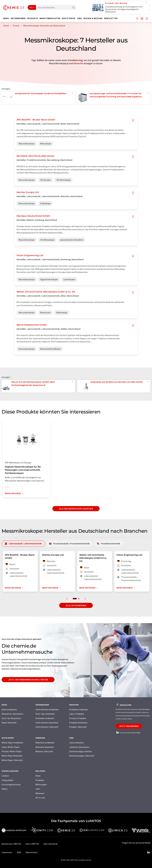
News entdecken (9, 709)
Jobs (38, 789)
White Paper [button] (68, 18)
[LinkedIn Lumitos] (148, 852)
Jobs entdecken (76, 743)
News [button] (6, 18)
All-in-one (40, 798)
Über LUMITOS (32, 844)
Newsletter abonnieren (12, 714)
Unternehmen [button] (18, 18)
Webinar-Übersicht (44, 751)
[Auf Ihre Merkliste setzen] (133, 120)
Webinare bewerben (45, 747)
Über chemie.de (50, 844)
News (38, 776)
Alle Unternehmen (76, 605)
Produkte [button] (33, 18)
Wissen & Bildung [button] (93, 18)
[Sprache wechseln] (142, 19)
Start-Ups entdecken (45, 714)
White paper (41, 784)
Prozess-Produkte (78, 718)
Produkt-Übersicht (78, 727)
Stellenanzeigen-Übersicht (82, 756)
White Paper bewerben (12, 756)
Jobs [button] (79, 18)
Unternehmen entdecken (47, 709)
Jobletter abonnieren (79, 747)
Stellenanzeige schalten (80, 751)
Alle (31, 7)
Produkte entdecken (79, 709)
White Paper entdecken (12, 743)
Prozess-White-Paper (12, 751)
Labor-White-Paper (11, 747)
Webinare (40, 793)
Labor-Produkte (77, 714)
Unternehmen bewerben (47, 723)
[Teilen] (137, 19)
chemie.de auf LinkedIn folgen (128, 733)
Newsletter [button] (111, 18)
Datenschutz (32, 852)
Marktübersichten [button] (50, 18)
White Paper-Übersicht (12, 760)
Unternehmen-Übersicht (47, 727)
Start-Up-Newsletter (11, 718)
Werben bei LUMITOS (11, 844)
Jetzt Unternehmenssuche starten (28, 680)
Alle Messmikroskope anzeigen (76, 509)
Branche (79, 63)
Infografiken (8, 780)
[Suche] (73, 8)
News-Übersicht (9, 723)
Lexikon (5, 776)
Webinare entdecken (45, 743)
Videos (5, 789)
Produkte (40, 780)
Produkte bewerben (78, 723)
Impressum (7, 852)
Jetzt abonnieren (129, 726)
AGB (19, 852)
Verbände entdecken (45, 718)
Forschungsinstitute (11, 784)
